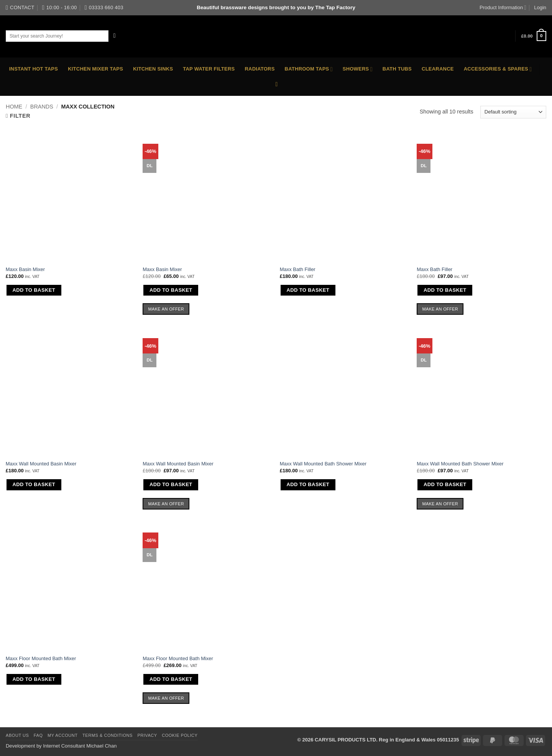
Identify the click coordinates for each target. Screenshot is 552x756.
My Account (63, 735)
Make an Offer (166, 309)
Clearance (438, 69)
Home (14, 107)
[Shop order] (513, 112)
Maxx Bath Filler (298, 269)
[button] (534, 36)
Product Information (503, 7)
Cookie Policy (180, 735)
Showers (358, 69)
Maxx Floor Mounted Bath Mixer (41, 658)
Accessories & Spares (498, 69)
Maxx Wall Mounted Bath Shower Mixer (323, 464)
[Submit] (115, 36)
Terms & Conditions (108, 735)
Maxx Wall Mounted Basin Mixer (41, 464)
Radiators (260, 69)
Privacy (147, 735)
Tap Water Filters (209, 69)
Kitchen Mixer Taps (95, 69)
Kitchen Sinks (153, 69)
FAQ (38, 735)
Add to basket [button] (34, 290)
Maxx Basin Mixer (25, 269)
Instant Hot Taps (34, 69)
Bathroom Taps (309, 69)
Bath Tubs (397, 69)
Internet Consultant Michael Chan (80, 746)
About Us (17, 735)
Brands (42, 107)
